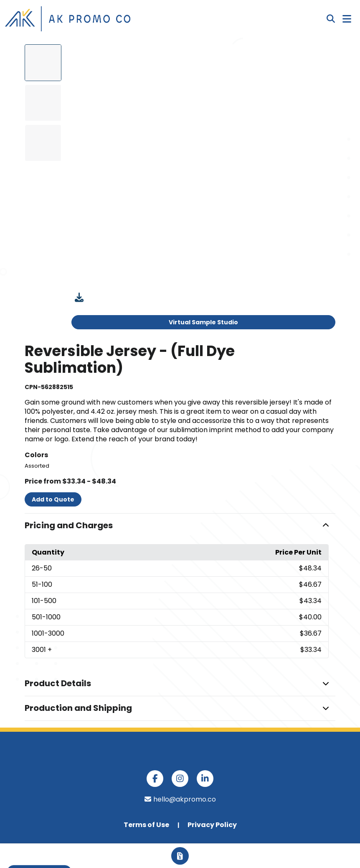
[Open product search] (331, 19)
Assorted (37, 466)
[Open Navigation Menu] (347, 19)
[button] (180, 526)
